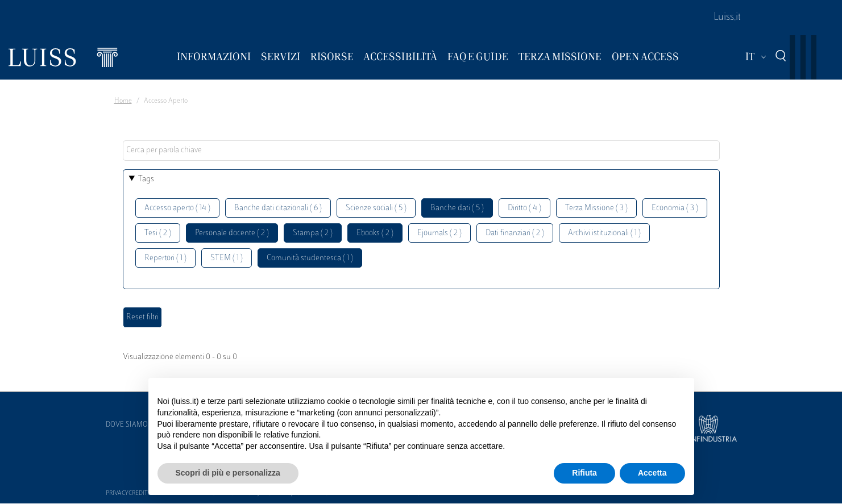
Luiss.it (727, 18)
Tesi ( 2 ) (158, 233)
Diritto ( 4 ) (524, 208)
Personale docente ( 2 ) (232, 233)
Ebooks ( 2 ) (375, 233)
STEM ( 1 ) (227, 258)
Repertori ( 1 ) (165, 258)
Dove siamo (127, 425)
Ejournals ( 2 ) (439, 233)
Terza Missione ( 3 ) (596, 208)
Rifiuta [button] (584, 473)
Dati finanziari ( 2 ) (515, 233)
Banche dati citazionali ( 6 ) (278, 208)
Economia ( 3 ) (675, 208)
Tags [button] (146, 179)
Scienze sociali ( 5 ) (376, 208)
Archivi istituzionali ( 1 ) (604, 233)
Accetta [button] (652, 473)
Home (123, 101)
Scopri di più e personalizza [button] (228, 473)
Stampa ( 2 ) (313, 233)
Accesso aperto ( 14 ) (177, 208)
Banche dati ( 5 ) (457, 208)
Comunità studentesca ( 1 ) (310, 258)
